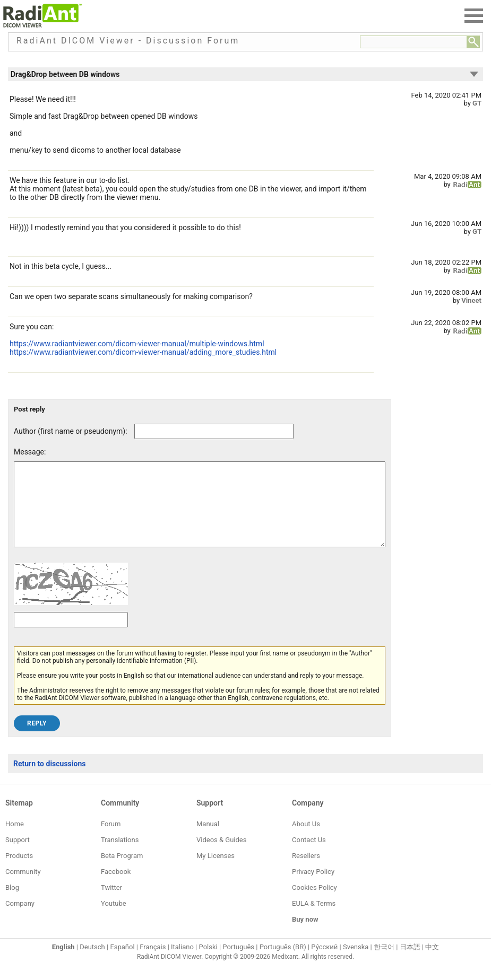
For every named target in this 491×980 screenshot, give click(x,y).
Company (20, 919)
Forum (111, 840)
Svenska (356, 963)
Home (15, 840)
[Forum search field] (414, 42)
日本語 (410, 963)
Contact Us (309, 856)
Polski (208, 963)
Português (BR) (283, 963)
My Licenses (216, 872)
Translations (120, 856)
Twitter (111, 903)
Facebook (116, 887)
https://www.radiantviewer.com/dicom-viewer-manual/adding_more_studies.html (143, 352)
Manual (208, 840)
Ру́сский (324, 963)
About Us (306, 840)
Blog (12, 903)
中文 (432, 963)
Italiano (182, 963)
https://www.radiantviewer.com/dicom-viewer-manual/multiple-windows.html (137, 344)
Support (18, 856)
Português (238, 963)
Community (23, 887)
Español (122, 963)
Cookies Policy (315, 903)
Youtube (114, 919)
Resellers (306, 872)
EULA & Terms (314, 919)
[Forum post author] (214, 431)
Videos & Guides (221, 856)
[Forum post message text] (200, 512)
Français (153, 963)
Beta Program (122, 872)
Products (19, 872)
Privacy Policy (313, 887)
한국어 (384, 963)
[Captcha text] (71, 636)
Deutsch (92, 963)
